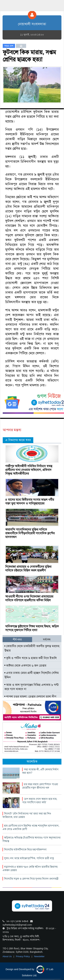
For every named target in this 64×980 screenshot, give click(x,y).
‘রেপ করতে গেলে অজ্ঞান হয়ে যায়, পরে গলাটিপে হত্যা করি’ (40, 801)
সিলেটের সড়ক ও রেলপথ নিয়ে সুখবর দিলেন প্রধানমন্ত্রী (31, 879)
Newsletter (39, 956)
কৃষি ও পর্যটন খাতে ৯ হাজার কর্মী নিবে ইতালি (31, 658)
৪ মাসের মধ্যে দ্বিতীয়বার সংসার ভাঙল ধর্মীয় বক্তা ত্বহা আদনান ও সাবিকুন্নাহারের (30, 502)
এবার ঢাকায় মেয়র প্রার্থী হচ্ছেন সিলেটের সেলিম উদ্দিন (32, 675)
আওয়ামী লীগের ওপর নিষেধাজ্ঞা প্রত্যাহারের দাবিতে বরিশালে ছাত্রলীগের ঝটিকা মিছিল (29, 598)
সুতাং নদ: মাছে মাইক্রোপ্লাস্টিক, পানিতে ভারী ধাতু (29, 858)
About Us (7, 956)
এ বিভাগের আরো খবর (18, 440)
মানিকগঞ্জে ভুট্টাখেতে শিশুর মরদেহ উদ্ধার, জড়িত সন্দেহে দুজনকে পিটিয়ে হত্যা (32, 628)
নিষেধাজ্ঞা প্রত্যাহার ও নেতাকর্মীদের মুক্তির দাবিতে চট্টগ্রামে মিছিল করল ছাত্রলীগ (28, 568)
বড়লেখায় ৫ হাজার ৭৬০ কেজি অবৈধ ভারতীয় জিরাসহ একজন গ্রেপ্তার (30, 868)
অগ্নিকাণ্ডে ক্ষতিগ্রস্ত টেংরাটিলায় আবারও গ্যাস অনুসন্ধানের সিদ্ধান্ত (31, 839)
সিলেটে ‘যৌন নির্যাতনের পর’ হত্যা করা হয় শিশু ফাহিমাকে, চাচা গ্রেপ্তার (27, 815)
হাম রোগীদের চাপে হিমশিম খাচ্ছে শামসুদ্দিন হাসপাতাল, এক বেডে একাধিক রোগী (31, 827)
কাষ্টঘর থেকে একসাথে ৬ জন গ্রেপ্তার (25, 665)
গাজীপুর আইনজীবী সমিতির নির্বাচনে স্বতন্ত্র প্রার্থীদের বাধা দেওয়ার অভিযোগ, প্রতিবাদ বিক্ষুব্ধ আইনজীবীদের (29, 470)
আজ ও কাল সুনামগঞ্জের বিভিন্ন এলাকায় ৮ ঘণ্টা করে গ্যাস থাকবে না (32, 687)
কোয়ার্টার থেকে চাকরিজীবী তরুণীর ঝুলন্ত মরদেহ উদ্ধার (32, 648)
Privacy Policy (23, 956)
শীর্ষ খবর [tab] (17, 639)
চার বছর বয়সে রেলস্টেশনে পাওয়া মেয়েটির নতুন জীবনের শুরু (40, 786)
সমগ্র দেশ (9, 46)
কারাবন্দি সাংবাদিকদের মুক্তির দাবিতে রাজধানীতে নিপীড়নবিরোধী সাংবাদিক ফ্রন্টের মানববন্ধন (30, 533)
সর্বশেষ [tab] (47, 639)
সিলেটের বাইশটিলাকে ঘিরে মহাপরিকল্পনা (25, 850)
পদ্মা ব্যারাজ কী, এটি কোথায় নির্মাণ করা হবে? (40, 771)
